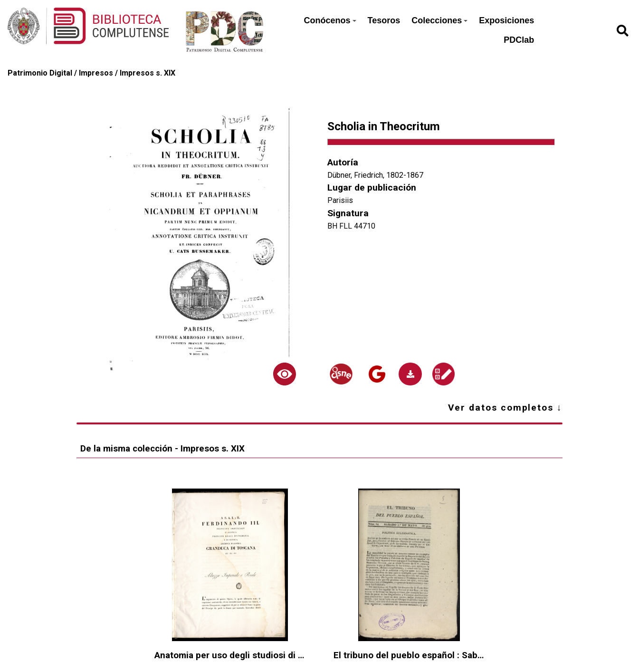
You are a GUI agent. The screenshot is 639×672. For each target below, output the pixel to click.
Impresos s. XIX (148, 73)
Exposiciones (506, 20)
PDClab (519, 40)
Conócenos (330, 20)
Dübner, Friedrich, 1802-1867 (375, 175)
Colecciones (439, 20)
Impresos (96, 73)
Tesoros (384, 20)
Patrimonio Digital (40, 73)
